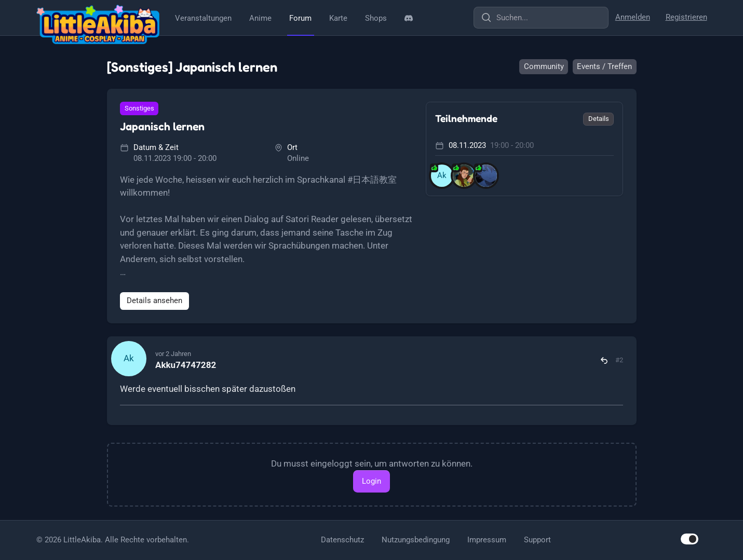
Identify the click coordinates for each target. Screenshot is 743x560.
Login (371, 481)
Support (537, 540)
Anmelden (633, 17)
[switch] (690, 539)
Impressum (487, 540)
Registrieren (686, 17)
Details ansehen (154, 301)
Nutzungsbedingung (416, 540)
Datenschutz (342, 540)
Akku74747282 (186, 365)
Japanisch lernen (162, 126)
